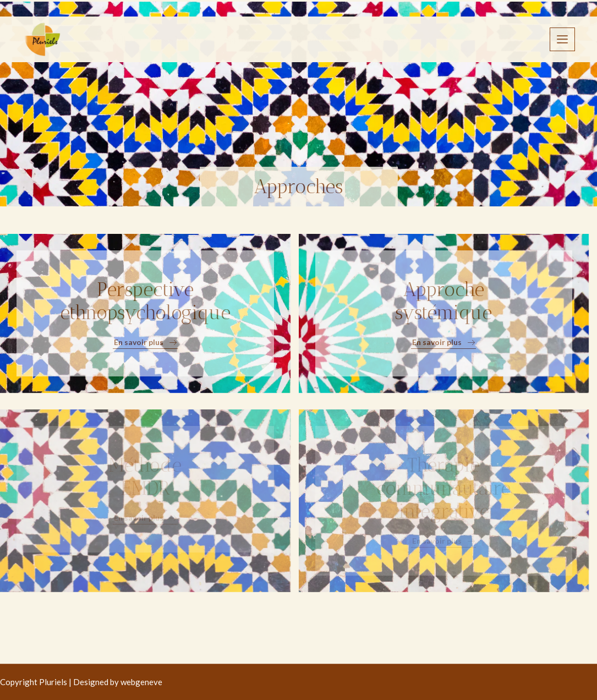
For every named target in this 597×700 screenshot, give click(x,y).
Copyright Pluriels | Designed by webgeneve (81, 682)
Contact (496, 39)
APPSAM (308, 39)
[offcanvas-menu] (562, 39)
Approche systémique (443, 301)
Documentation (381, 39)
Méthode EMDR (145, 477)
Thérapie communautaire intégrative (443, 488)
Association (175, 39)
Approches (243, 39)
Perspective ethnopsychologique (145, 301)
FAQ (445, 39)
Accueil (112, 39)
